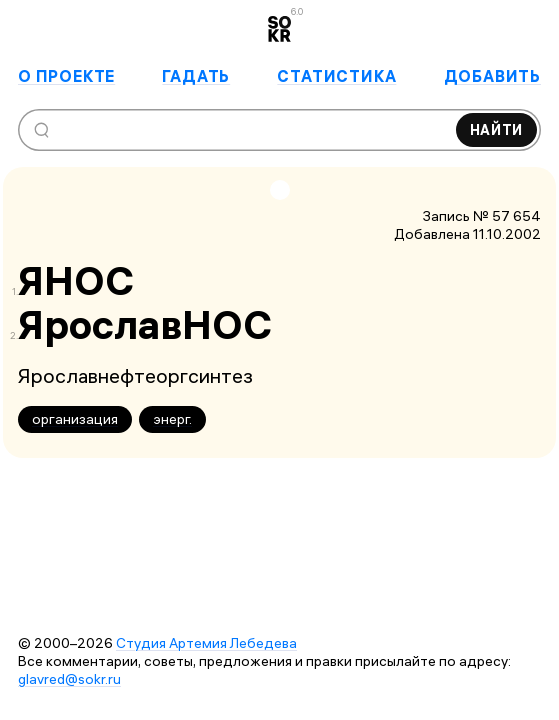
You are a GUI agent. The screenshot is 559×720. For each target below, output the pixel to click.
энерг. (172, 419)
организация (75, 419)
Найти (497, 130)
